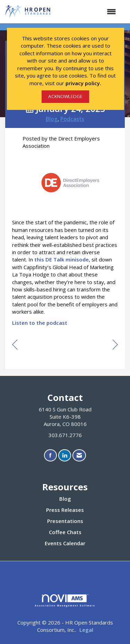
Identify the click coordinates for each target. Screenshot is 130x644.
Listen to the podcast (40, 323)
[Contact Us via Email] (79, 455)
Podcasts (72, 119)
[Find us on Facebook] (50, 455)
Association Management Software (65, 601)
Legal (86, 630)
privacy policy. (83, 83)
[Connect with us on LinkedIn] (65, 455)
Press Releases (65, 510)
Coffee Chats (65, 532)
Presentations (65, 521)
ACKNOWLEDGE (65, 96)
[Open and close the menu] (87, 12)
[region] (115, 345)
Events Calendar (65, 543)
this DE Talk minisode (62, 259)
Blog (52, 119)
